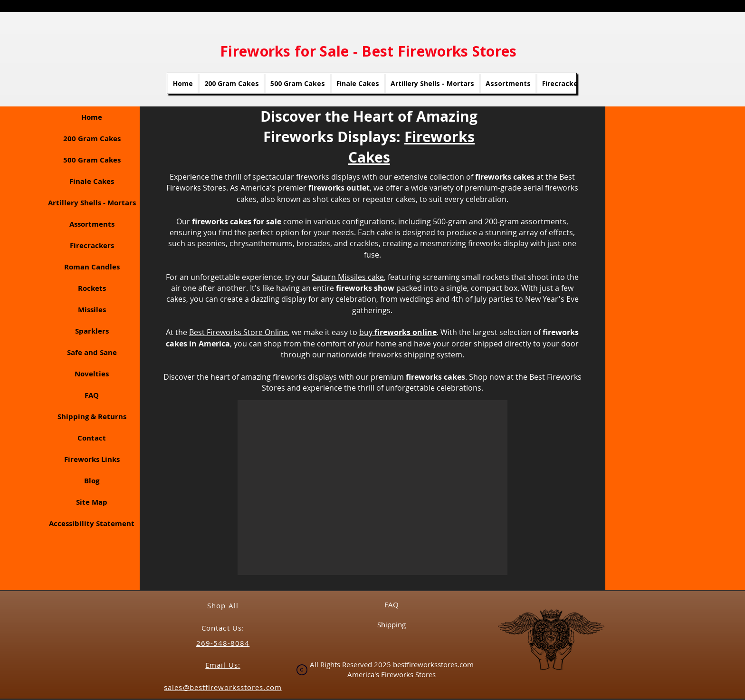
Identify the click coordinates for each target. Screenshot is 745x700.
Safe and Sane (92, 352)
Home (92, 117)
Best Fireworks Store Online (239, 332)
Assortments (92, 224)
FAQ (92, 395)
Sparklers (92, 331)
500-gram (450, 221)
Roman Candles (92, 267)
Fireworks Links (92, 459)
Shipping (392, 624)
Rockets (92, 288)
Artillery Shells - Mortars (92, 203)
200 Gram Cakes (92, 139)
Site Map (92, 502)
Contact (92, 438)
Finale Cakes (92, 181)
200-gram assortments (525, 221)
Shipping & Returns (92, 417)
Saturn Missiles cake (348, 277)
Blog (92, 481)
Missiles (92, 310)
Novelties (92, 374)
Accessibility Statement (92, 523)
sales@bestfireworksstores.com (223, 687)
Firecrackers (92, 245)
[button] (372, 488)
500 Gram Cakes (92, 160)
